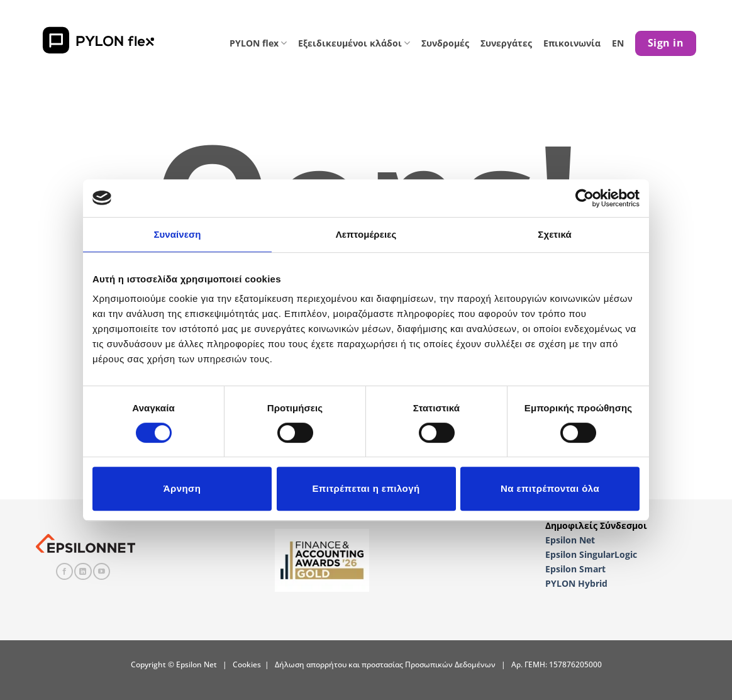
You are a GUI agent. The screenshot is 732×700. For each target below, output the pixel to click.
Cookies (247, 664)
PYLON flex (258, 43)
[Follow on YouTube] (102, 572)
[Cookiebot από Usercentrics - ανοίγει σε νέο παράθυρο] (585, 198)
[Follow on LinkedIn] (83, 572)
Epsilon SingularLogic (591, 554)
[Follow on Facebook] (64, 572)
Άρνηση (182, 488)
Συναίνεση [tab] (177, 234)
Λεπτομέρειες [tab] (366, 234)
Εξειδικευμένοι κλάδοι (354, 43)
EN (618, 43)
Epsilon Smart (575, 569)
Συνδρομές (445, 43)
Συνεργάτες (506, 43)
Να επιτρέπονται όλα (550, 488)
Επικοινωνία (572, 43)
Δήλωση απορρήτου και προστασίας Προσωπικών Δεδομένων (385, 664)
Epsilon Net (570, 540)
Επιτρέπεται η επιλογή (366, 488)
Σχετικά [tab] (554, 234)
